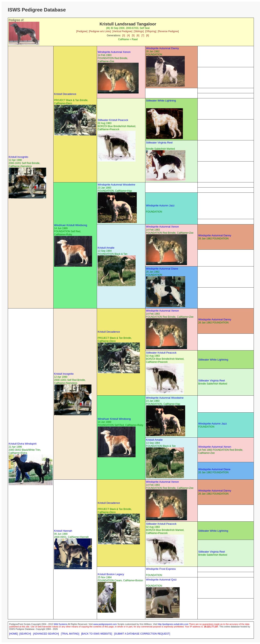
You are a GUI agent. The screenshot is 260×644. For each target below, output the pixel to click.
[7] (143, 35)
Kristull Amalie (106, 248)
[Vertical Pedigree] (122, 31)
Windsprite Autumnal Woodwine (116, 185)
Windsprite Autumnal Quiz (161, 580)
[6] (138, 35)
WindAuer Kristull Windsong (71, 225)
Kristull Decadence (65, 94)
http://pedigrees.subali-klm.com (173, 624)
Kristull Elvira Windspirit (23, 444)
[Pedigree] (82, 31)
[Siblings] (139, 31)
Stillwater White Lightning (161, 101)
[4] (128, 35)
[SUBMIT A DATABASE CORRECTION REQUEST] (142, 634)
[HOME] (14, 634)
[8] (148, 35)
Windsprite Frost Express (161, 569)
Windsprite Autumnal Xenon (114, 52)
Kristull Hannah (63, 531)
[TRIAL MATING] (70, 634)
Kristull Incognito (18, 157)
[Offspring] (151, 31)
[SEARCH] (25, 634)
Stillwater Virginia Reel (159, 143)
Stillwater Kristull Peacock (113, 120)
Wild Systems (60, 624)
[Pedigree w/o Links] (100, 31)
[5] (133, 35)
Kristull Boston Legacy (111, 574)
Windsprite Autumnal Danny (162, 48)
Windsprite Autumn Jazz (160, 205)
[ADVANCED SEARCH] (46, 634)
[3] (124, 35)
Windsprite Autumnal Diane (162, 269)
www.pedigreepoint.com (105, 624)
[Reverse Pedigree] (168, 31)
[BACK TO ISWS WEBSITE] (97, 634)
